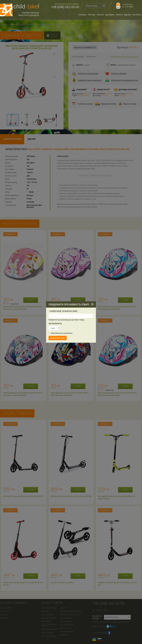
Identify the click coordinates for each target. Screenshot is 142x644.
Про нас (92, 15)
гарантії (119, 15)
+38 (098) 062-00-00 (65, 7)
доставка (110, 15)
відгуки (127, 15)
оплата (100, 15)
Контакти (137, 15)
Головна (82, 15)
